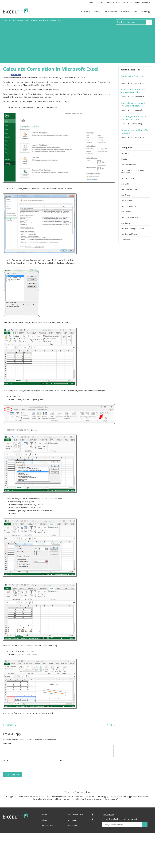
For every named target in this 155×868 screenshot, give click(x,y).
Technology (145, 11)
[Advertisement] (77, 43)
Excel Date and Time (129, 193)
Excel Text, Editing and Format (132, 232)
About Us (96, 3)
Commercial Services (142, 3)
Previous (8, 725)
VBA (136, 11)
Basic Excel (86, 11)
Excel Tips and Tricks (129, 238)
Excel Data (125, 187)
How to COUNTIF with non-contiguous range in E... (135, 92)
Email (62, 760)
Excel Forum (126, 3)
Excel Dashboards (128, 182)
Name (6, 760)
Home (85, 3)
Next (109, 725)
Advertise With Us (110, 3)
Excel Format (72, 826)
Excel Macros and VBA (129, 221)
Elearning (124, 163)
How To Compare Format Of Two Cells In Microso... (134, 106)
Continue (125, 84)
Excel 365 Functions (128, 168)
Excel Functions (111, 11)
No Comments (138, 84)
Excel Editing (72, 820)
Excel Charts (126, 11)
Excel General (126, 215)
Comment (7, 743)
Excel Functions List (128, 210)
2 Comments (137, 127)
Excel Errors (125, 199)
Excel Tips (97, 11)
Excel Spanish (126, 226)
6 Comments (137, 112)
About (45, 820)
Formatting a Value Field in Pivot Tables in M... (135, 135)
